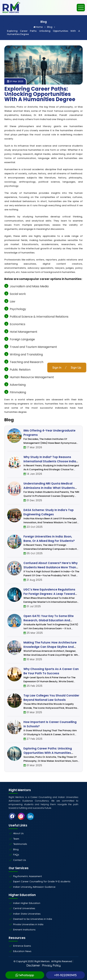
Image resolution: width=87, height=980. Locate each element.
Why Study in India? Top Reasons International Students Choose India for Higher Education (50, 461)
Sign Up (76, 368)
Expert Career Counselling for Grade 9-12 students (42, 881)
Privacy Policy (51, 965)
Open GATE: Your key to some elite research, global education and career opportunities (49, 620)
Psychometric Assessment (28, 876)
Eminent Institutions (24, 930)
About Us (18, 833)
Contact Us (19, 860)
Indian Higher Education (27, 903)
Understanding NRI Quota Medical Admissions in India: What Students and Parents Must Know (49, 488)
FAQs (16, 855)
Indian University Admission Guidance (34, 887)
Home (39, 27)
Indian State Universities (27, 914)
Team (16, 839)
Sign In (57, 368)
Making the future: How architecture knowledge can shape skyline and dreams (50, 647)
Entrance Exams (22, 946)
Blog (51, 27)
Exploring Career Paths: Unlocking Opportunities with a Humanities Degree (43, 33)
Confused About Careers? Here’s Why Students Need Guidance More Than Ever (51, 567)
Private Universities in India (28, 924)
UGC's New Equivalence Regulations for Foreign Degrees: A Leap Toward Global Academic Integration (49, 594)
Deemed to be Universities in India (33, 919)
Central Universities (24, 908)
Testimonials (20, 844)
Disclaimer (33, 965)
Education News (22, 951)
